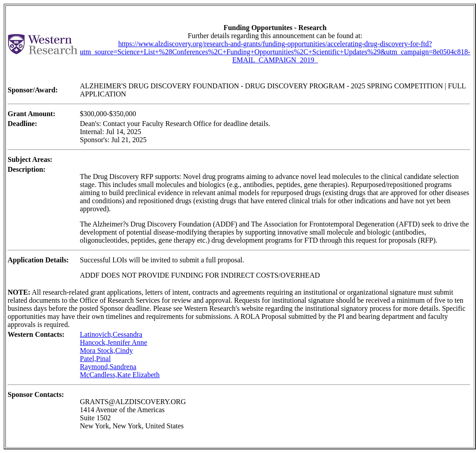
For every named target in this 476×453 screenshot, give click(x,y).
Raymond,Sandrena (108, 367)
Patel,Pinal (95, 359)
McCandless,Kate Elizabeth (120, 375)
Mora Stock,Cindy (106, 351)
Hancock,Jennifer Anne (114, 342)
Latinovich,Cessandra (111, 334)
